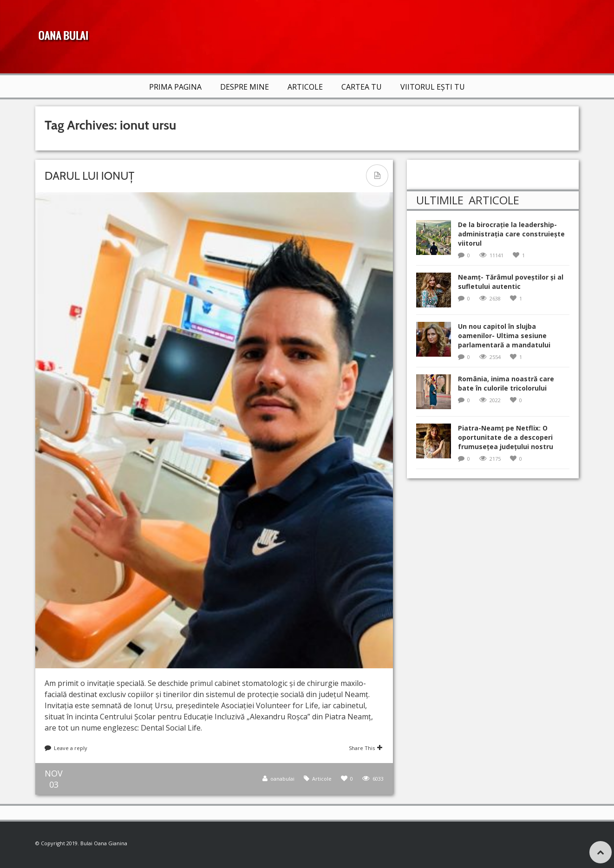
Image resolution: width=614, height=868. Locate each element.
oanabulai (282, 779)
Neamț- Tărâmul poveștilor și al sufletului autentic (511, 282)
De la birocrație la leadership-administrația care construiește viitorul (511, 234)
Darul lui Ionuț (89, 176)
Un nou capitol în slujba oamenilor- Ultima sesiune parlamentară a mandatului (504, 336)
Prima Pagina (175, 87)
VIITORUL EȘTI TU (433, 87)
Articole (305, 87)
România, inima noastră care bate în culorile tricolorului (506, 383)
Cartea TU (362, 87)
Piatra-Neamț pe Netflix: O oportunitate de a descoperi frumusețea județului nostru (506, 437)
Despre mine (245, 87)
